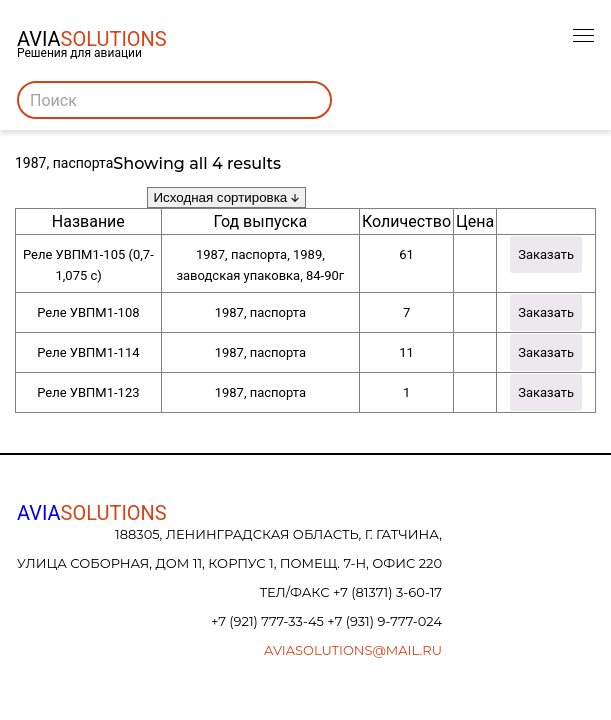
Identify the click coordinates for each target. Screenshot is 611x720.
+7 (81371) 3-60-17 (387, 592)
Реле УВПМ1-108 (88, 312)
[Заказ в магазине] (226, 197)
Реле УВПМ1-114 (88, 352)
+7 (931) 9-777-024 (384, 621)
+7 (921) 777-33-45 (269, 621)
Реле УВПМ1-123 (88, 392)
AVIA (92, 513)
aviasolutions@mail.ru (353, 650)
